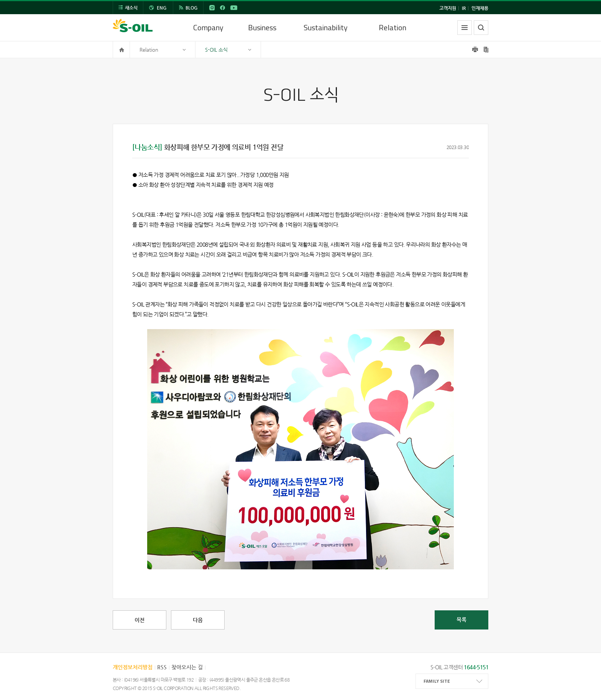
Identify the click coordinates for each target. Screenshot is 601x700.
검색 (481, 28)
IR (464, 8)
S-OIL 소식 (216, 50)
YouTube (234, 8)
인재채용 (480, 8)
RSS (162, 667)
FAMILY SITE (437, 681)
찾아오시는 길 (187, 667)
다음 (198, 620)
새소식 (131, 8)
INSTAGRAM (212, 8)
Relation (392, 27)
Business (262, 27)
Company (208, 27)
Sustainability (326, 27)
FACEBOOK (222, 8)
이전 (140, 620)
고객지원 (448, 8)
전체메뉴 (465, 28)
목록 (461, 620)
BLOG (192, 8)
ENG (162, 8)
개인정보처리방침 (133, 667)
